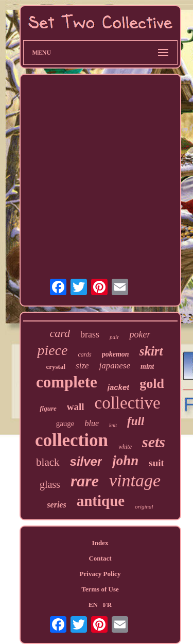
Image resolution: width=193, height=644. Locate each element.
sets (154, 442)
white (125, 447)
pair (114, 337)
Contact (100, 558)
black (48, 462)
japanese (115, 366)
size (82, 366)
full (136, 421)
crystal (56, 367)
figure (48, 408)
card (60, 333)
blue (92, 423)
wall (76, 407)
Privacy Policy (100, 574)
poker (140, 334)
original (144, 506)
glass (50, 484)
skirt (151, 351)
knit (113, 425)
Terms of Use (100, 589)
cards (85, 354)
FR (107, 605)
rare (85, 481)
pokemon (116, 354)
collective (128, 403)
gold (152, 384)
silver (86, 461)
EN (93, 605)
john (125, 461)
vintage (135, 480)
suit (156, 463)
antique (101, 501)
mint (147, 367)
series (56, 505)
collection (72, 440)
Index (100, 543)
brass (90, 334)
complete (67, 382)
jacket (119, 387)
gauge (65, 423)
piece (52, 350)
